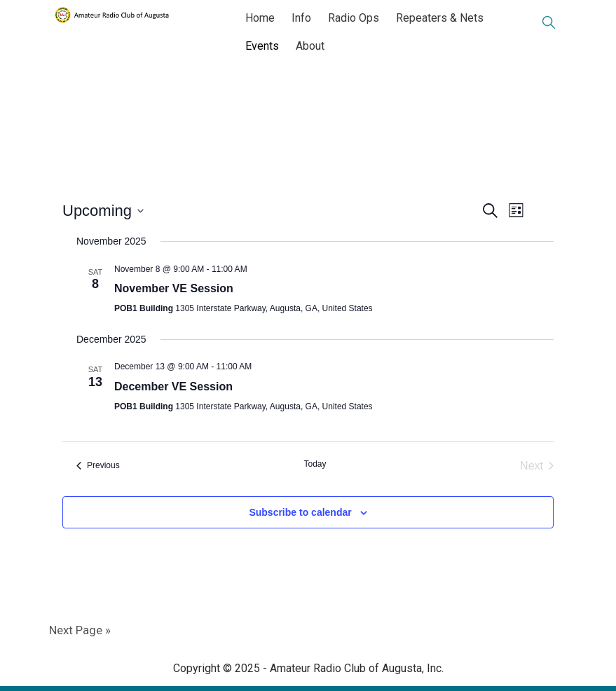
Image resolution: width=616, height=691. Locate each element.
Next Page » (80, 630)
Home (260, 18)
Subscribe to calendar (300, 512)
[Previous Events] (98, 466)
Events (262, 46)
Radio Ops (354, 18)
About (310, 46)
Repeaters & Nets (440, 18)
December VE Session (173, 386)
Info (301, 18)
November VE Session (174, 288)
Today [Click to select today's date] (315, 464)
